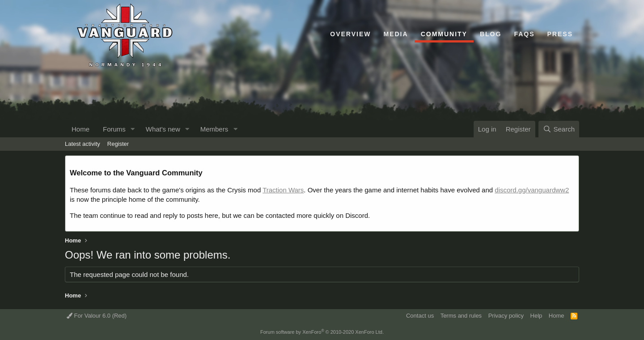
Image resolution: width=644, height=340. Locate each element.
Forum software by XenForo (322, 332)
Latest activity (83, 144)
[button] (133, 129)
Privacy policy (506, 316)
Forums (114, 129)
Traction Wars (283, 190)
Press (560, 34)
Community (444, 34)
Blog (491, 34)
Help (536, 316)
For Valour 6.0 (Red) (97, 316)
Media (396, 34)
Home (80, 129)
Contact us (420, 316)
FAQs (524, 34)
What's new (163, 129)
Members (214, 129)
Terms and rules (461, 316)
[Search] (559, 129)
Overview (350, 34)
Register (118, 144)
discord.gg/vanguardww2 (532, 190)
